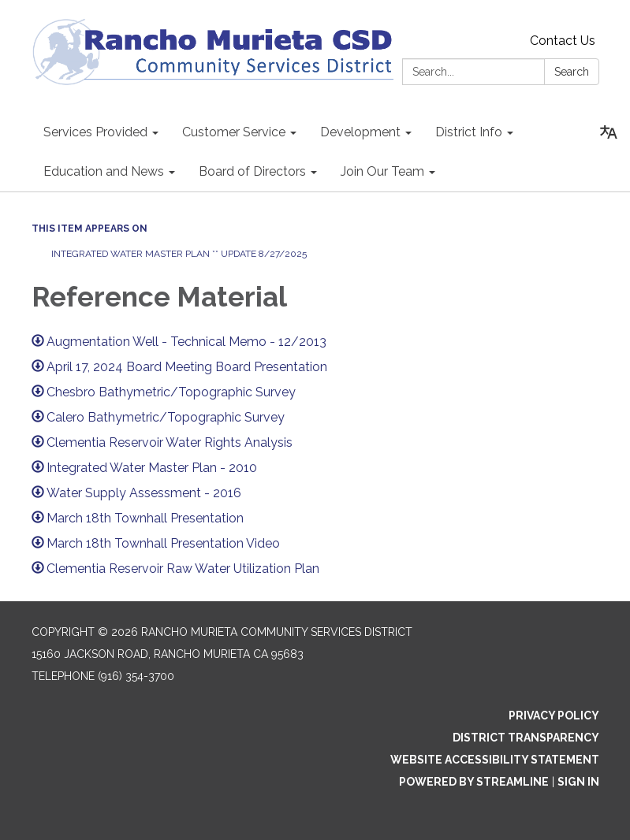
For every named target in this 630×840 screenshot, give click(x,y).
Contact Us (563, 41)
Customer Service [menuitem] (234, 132)
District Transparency (526, 738)
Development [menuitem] (360, 132)
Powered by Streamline (474, 782)
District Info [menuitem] (469, 132)
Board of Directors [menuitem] (252, 171)
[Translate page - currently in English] (609, 132)
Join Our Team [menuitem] (382, 171)
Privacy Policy (554, 715)
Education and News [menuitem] (104, 171)
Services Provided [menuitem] (95, 132)
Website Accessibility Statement (495, 760)
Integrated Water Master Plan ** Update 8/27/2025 (180, 254)
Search (572, 72)
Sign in (578, 782)
